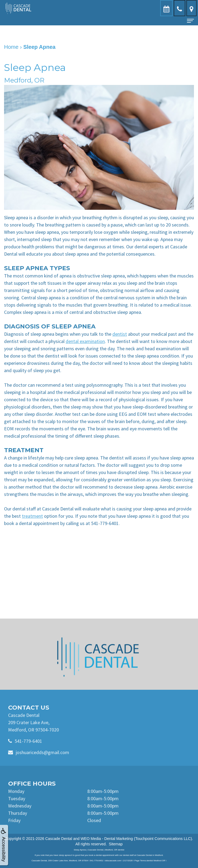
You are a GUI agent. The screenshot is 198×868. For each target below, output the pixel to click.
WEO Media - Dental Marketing (107, 839)
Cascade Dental (59, 839)
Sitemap (116, 844)
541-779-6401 (28, 751)
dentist (120, 334)
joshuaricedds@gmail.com (42, 762)
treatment (32, 516)
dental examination (85, 341)
